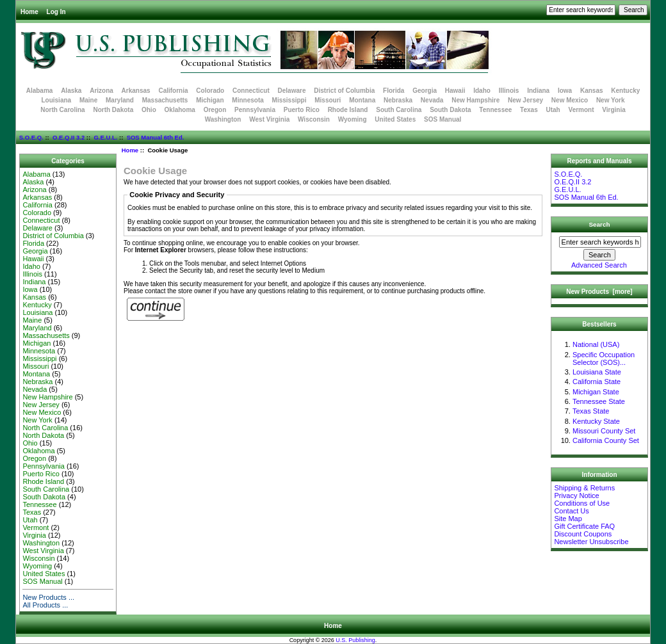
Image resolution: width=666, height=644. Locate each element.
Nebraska (398, 100)
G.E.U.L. (105, 137)
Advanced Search (599, 265)
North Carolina (62, 110)
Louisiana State (597, 372)
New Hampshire (475, 100)
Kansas (592, 91)
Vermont (581, 110)
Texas (529, 110)
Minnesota (248, 100)
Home (29, 12)
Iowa (565, 91)
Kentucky (625, 91)
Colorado (210, 91)
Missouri (328, 100)
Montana (362, 100)
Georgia (425, 91)
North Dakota (113, 110)
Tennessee (495, 110)
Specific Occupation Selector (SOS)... (604, 358)
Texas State (591, 411)
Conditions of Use (582, 503)
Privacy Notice (576, 495)
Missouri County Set (604, 431)
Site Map (568, 519)
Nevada (432, 100)
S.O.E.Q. (31, 137)
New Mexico (570, 100)
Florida (394, 91)
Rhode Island (348, 110)
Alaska (71, 91)
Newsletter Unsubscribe (591, 542)
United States (395, 119)
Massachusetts (165, 100)
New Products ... (48, 597)
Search (600, 224)
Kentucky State (596, 421)
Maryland (120, 100)
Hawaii (455, 91)
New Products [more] (599, 292)
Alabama (40, 91)
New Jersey (525, 100)
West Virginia (269, 119)
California (173, 91)
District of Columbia (344, 91)
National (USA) (596, 344)
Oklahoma (180, 110)
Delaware (292, 91)
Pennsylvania (255, 110)
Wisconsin (314, 119)
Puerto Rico (302, 110)
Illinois (509, 91)
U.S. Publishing (355, 640)
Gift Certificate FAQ (584, 526)
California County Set (606, 440)
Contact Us (571, 511)
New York (611, 100)
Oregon (215, 110)
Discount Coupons (583, 534)
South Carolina (399, 110)
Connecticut (251, 91)
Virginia (614, 110)
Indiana (538, 91)
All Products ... (45, 605)
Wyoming (353, 119)
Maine (88, 100)
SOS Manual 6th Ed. (156, 137)
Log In (56, 12)
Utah (553, 110)
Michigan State (596, 392)
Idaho (482, 91)
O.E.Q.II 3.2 (69, 137)
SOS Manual (443, 119)
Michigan (210, 100)
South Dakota (450, 110)
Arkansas (136, 91)
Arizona (102, 91)
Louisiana (56, 100)
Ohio (149, 110)
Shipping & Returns (584, 488)
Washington (223, 119)
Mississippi (289, 100)
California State (597, 382)
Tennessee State (599, 401)
